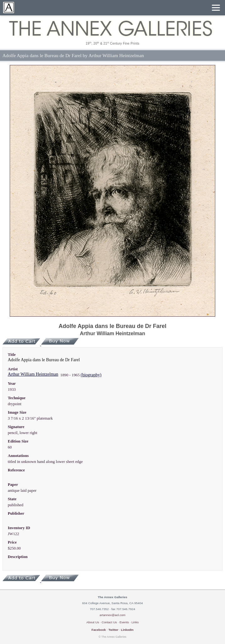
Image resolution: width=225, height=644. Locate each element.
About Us (93, 622)
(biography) (91, 375)
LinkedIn (127, 630)
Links (135, 622)
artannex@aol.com (112, 615)
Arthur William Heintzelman (33, 374)
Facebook (99, 630)
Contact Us (109, 622)
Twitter (113, 630)
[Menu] (216, 8)
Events (124, 622)
